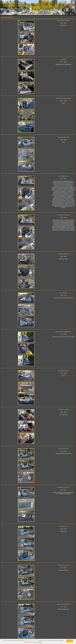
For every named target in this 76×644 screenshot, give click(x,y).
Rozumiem (70, 641)
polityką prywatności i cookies (32, 640)
